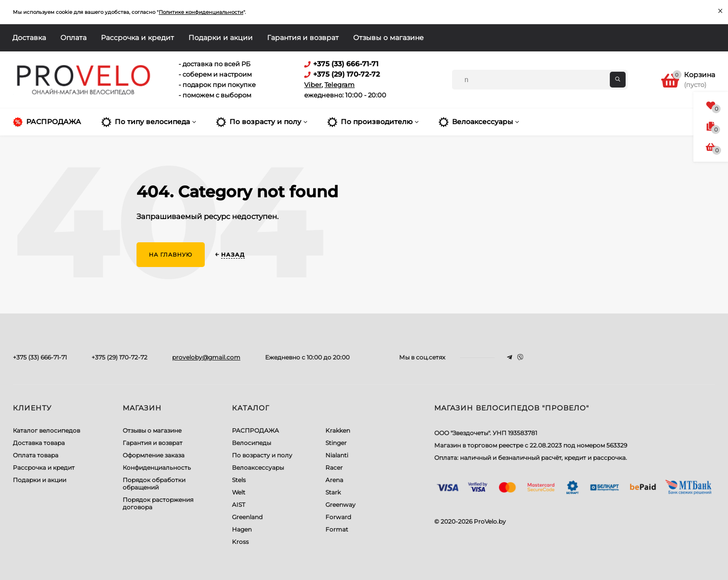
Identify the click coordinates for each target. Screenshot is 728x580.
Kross (240, 542)
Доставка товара (39, 443)
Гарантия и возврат (303, 38)
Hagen (242, 529)
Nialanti (337, 455)
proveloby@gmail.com (206, 357)
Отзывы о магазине (388, 38)
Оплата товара (36, 455)
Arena (334, 480)
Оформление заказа (154, 455)
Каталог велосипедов (46, 430)
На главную (171, 255)
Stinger (336, 443)
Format (337, 529)
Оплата (73, 38)
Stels (239, 480)
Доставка (29, 38)
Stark (333, 492)
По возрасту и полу (262, 455)
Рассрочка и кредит (137, 38)
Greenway (341, 505)
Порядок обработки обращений (154, 484)
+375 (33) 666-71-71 (40, 357)
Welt (239, 492)
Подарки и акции (221, 38)
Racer (334, 468)
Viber (313, 85)
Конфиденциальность (157, 468)
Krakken (338, 430)
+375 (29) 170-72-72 (119, 357)
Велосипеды (251, 443)
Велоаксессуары (258, 468)
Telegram (340, 85)
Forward (338, 517)
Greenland (247, 517)
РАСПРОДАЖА (255, 430)
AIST (239, 505)
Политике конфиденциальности (201, 12)
